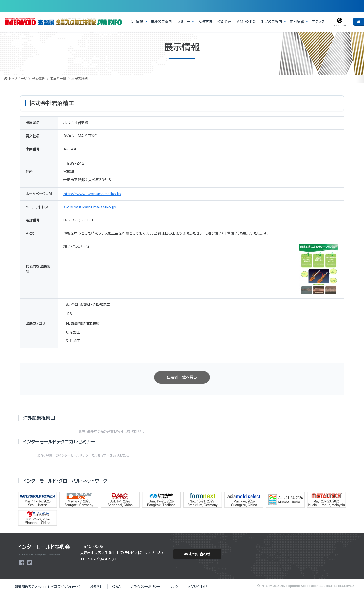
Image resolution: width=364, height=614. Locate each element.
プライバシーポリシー (145, 587)
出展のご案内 (271, 22)
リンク (174, 587)
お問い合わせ (197, 554)
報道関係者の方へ (48, 587)
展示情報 (136, 22)
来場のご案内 (161, 22)
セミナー (184, 22)
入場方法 (205, 22)
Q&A (116, 587)
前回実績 (297, 22)
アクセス (318, 22)
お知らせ (96, 587)
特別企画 (224, 22)
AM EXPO (246, 22)
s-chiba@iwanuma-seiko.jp (90, 207)
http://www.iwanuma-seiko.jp (92, 194)
